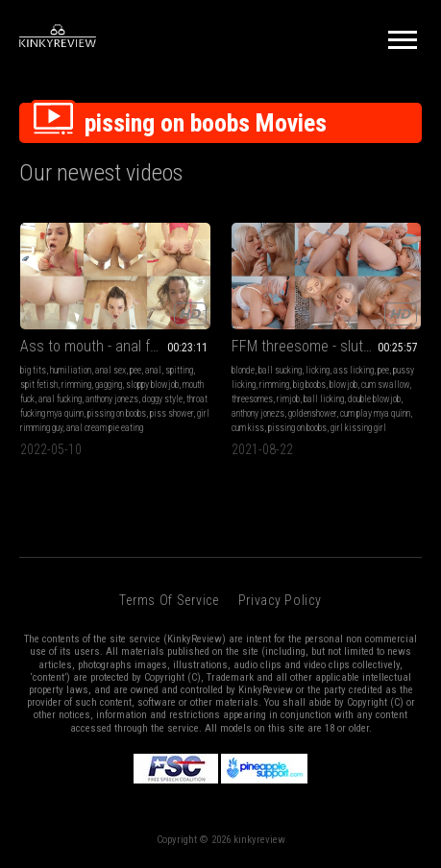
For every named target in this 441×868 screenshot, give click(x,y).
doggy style (162, 399)
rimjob (288, 399)
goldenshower (312, 413)
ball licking (324, 399)
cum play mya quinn (375, 413)
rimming (76, 385)
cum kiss (248, 428)
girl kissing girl (358, 428)
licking (318, 370)
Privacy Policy (280, 600)
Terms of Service (169, 600)
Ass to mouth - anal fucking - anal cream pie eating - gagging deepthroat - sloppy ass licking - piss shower (115, 346)
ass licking (354, 370)
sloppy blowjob (152, 385)
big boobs (309, 385)
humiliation (71, 370)
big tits (33, 370)
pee (135, 370)
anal (153, 370)
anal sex (110, 370)
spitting (179, 370)
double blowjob (374, 399)
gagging (109, 385)
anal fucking (60, 399)
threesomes (252, 399)
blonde (243, 370)
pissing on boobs (117, 413)
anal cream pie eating (105, 428)
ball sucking (280, 370)
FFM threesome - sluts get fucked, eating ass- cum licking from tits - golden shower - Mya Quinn (327, 346)
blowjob (343, 385)
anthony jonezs (112, 399)
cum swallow (385, 385)
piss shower (171, 413)
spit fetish (39, 385)
